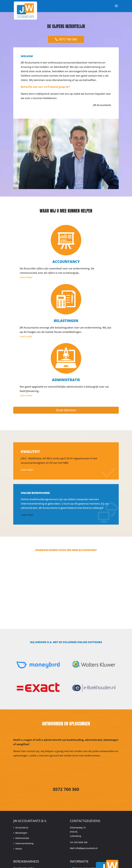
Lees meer (26, 277)
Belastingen (21, 833)
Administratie (22, 838)
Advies (19, 849)
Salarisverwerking (24, 843)
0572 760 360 (68, 39)
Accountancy (22, 828)
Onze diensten (66, 410)
